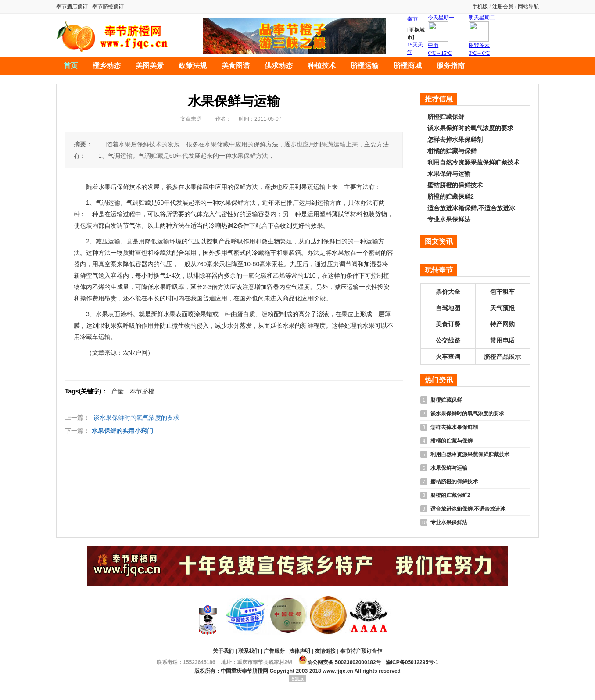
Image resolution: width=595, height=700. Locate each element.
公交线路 (448, 340)
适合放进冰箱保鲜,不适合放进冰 (471, 208)
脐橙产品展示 (502, 357)
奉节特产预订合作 (361, 651)
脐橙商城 (408, 66)
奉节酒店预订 (72, 7)
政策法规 (193, 66)
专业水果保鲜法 (449, 219)
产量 (118, 391)
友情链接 (325, 651)
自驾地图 (448, 308)
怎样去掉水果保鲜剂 (455, 139)
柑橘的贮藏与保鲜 (452, 151)
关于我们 (223, 651)
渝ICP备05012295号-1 (412, 662)
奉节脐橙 (142, 391)
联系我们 (249, 651)
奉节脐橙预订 (108, 7)
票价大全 (448, 292)
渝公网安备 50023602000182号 (340, 660)
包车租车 (502, 292)
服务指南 (451, 66)
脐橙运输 (365, 66)
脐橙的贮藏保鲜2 (451, 196)
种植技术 (322, 66)
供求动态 (279, 66)
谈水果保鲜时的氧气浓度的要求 (136, 418)
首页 (71, 66)
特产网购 (502, 324)
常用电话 (502, 340)
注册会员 (503, 7)
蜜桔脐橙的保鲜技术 (455, 185)
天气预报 (502, 308)
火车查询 (448, 357)
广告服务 (274, 651)
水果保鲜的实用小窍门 (122, 431)
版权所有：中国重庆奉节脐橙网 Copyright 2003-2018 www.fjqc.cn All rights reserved (297, 671)
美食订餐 (448, 324)
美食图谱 (236, 66)
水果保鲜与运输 (449, 174)
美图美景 (150, 66)
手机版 (480, 7)
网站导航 (528, 7)
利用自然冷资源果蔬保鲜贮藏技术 (473, 162)
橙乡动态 (107, 66)
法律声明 (300, 651)
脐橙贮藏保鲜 (446, 117)
